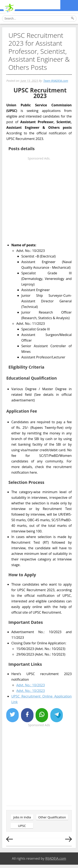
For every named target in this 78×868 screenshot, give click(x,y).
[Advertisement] (39, 200)
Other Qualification (52, 817)
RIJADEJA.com (56, 858)
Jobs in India (22, 817)
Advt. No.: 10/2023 (30, 685)
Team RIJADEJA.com (56, 81)
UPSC (22, 826)
